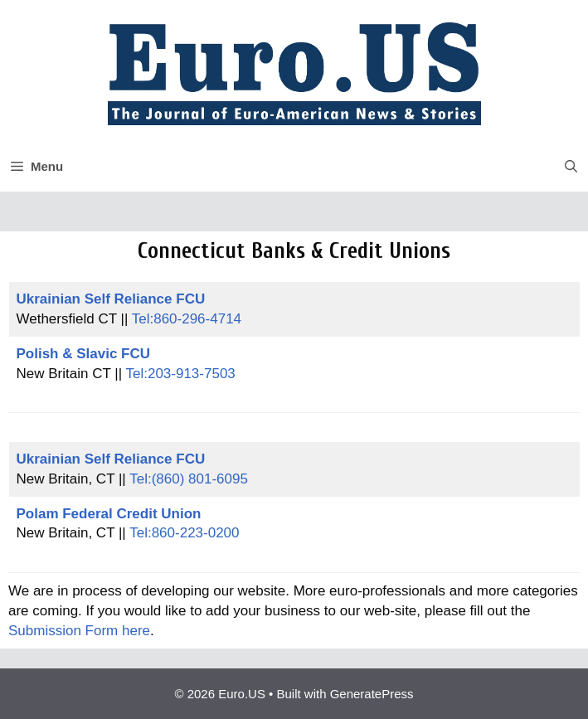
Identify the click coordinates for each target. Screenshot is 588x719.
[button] (571, 167)
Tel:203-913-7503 (180, 374)
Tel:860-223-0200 (184, 533)
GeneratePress (372, 694)
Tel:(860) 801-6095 (189, 479)
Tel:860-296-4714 (187, 319)
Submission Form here (79, 631)
